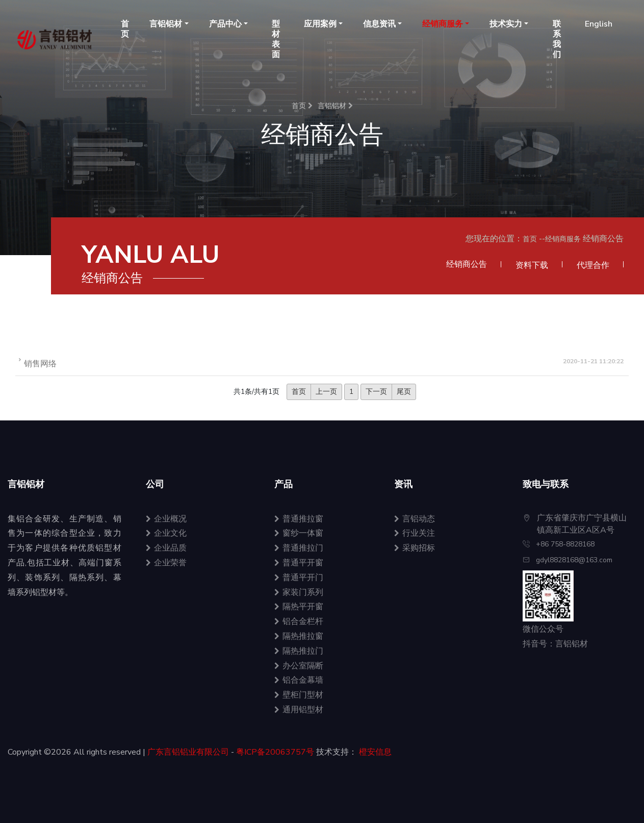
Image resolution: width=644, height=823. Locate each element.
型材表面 (276, 39)
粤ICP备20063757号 (275, 752)
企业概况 (166, 519)
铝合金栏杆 (299, 621)
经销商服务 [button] (443, 24)
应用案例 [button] (320, 24)
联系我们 (557, 39)
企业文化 (166, 533)
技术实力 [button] (506, 24)
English (599, 24)
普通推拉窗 (299, 519)
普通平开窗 (299, 563)
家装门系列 (299, 592)
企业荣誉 (166, 563)
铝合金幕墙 (299, 680)
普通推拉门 (299, 548)
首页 (125, 29)
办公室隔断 (299, 666)
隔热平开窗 (299, 607)
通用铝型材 (299, 710)
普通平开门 (299, 578)
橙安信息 (375, 752)
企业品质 (166, 548)
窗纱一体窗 (299, 533)
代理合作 (593, 265)
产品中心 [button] (225, 24)
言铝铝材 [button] (166, 24)
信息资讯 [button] (379, 24)
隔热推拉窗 (299, 636)
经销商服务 (563, 239)
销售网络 (40, 364)
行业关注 (415, 533)
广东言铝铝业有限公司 (188, 752)
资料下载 (532, 265)
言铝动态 (415, 519)
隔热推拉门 (299, 651)
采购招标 (415, 548)
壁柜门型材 (299, 695)
